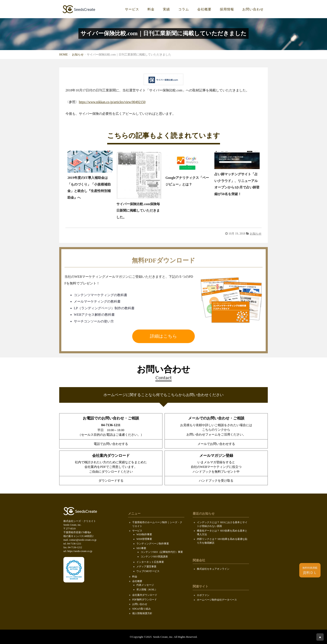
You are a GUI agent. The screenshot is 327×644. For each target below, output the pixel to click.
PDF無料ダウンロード (145, 600)
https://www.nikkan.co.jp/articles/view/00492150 (112, 102)
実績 (166, 9)
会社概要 (204, 9)
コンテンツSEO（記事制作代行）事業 (162, 552)
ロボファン (203, 595)
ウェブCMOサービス (148, 571)
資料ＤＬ (310, 571)
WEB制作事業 (144, 534)
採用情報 (227, 9)
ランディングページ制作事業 (153, 544)
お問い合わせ (253, 9)
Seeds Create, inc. (163, 637)
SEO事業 (141, 548)
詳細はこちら (163, 336)
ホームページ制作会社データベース (217, 600)
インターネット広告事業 (150, 562)
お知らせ (78, 55)
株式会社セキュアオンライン (213, 569)
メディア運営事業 (146, 567)
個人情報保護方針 (142, 613)
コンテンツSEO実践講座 (154, 557)
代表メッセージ (145, 585)
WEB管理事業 (144, 539)
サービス (132, 9)
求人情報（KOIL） (147, 590)
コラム (184, 9)
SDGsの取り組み (141, 609)
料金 (151, 9)
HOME (64, 55)
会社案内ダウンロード (145, 595)
